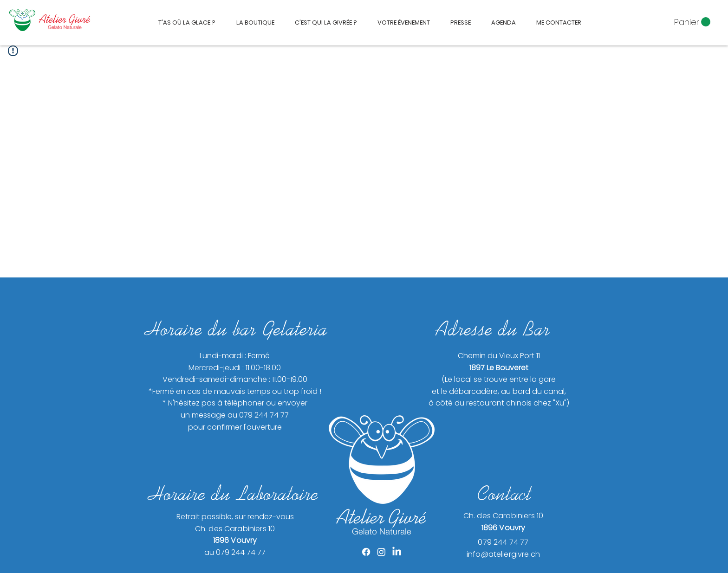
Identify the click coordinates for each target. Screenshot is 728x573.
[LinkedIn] (397, 552)
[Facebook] (366, 552)
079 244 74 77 (503, 542)
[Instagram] (381, 552)
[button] (692, 22)
